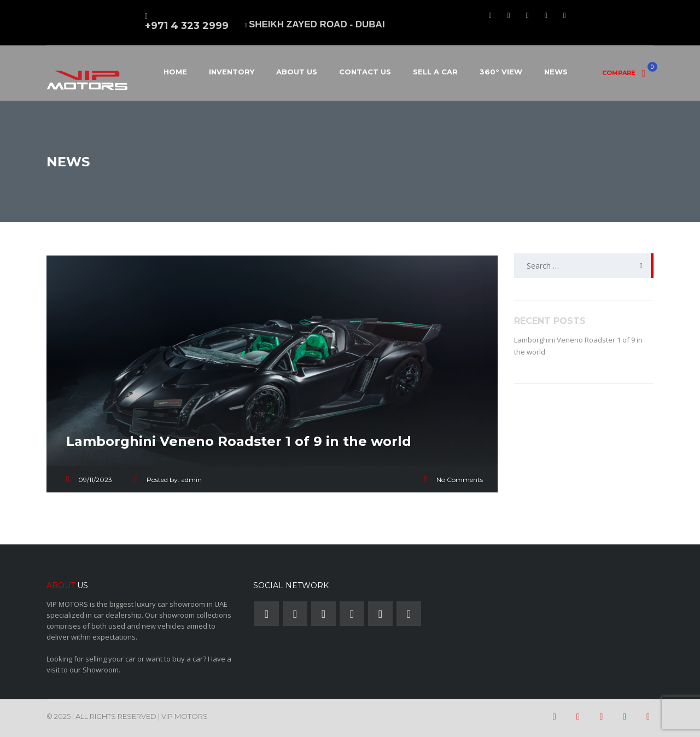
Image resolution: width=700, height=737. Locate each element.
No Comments (460, 480)
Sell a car (435, 72)
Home (175, 72)
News (556, 72)
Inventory (232, 72)
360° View (501, 72)
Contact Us (365, 72)
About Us (297, 72)
